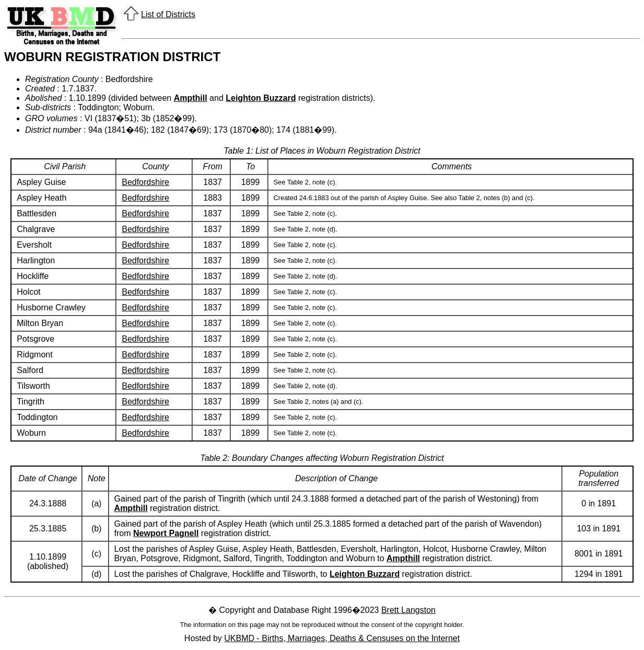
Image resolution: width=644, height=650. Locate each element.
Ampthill (191, 98)
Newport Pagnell (166, 533)
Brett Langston (408, 610)
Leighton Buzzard (261, 98)
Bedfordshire (145, 182)
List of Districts (168, 14)
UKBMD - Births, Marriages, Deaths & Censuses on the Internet (342, 638)
